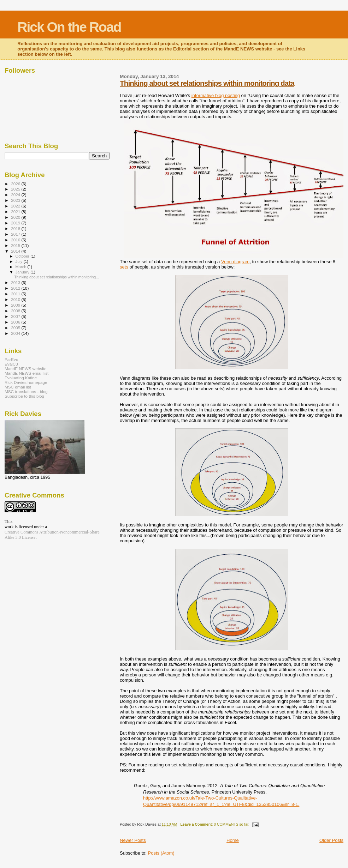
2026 (16, 184)
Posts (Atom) (161, 853)
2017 (16, 234)
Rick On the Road (69, 27)
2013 (16, 282)
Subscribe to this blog (24, 396)
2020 (16, 217)
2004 (16, 333)
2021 (16, 212)
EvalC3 (11, 364)
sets (125, 267)
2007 (16, 316)
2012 (16, 288)
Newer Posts (133, 840)
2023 (16, 200)
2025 (16, 189)
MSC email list (18, 387)
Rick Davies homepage (26, 382)
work (9, 527)
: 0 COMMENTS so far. (215, 824)
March (22, 267)
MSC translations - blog (26, 391)
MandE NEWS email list (26, 373)
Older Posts (331, 840)
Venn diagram (235, 262)
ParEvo (11, 359)
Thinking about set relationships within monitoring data (207, 83)
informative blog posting (216, 95)
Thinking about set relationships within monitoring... (57, 277)
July (20, 261)
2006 (16, 322)
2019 (16, 223)
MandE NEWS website (26, 369)
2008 (16, 311)
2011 (16, 294)
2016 (16, 240)
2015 (16, 245)
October (23, 256)
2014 (16, 251)
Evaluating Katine (21, 378)
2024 (16, 195)
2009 (16, 305)
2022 (16, 206)
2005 (16, 328)
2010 (16, 299)
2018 (16, 228)
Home (233, 840)
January (23, 272)
